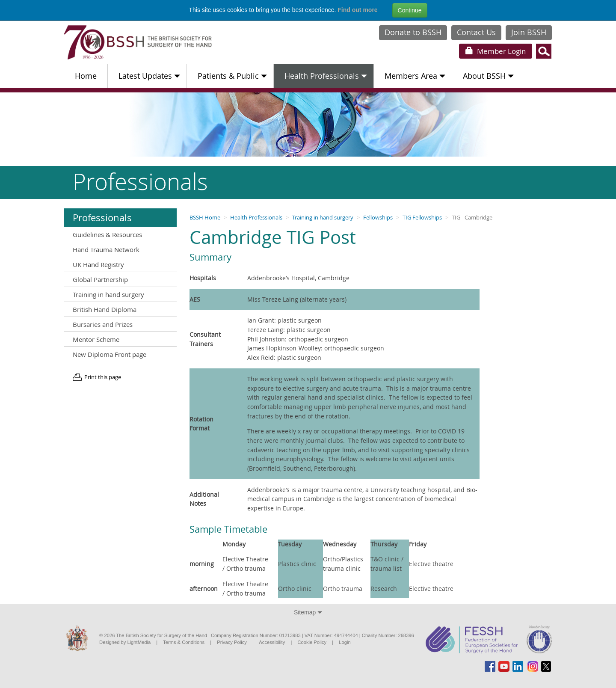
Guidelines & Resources (107, 234)
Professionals (102, 218)
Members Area (415, 76)
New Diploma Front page (110, 354)
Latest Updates (149, 76)
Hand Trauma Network (106, 249)
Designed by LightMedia (125, 642)
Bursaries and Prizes (103, 324)
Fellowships (378, 218)
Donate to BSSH (413, 32)
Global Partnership (100, 279)
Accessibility (272, 642)
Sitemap (308, 612)
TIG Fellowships (422, 218)
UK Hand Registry (98, 264)
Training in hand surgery (323, 218)
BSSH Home (205, 218)
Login (496, 51)
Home (86, 76)
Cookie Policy (312, 642)
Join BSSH (529, 32)
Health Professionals (326, 76)
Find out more (357, 10)
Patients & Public (232, 76)
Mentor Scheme (96, 339)
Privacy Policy (232, 642)
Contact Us (476, 32)
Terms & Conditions (184, 642)
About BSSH (488, 76)
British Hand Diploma (105, 309)
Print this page (103, 377)
